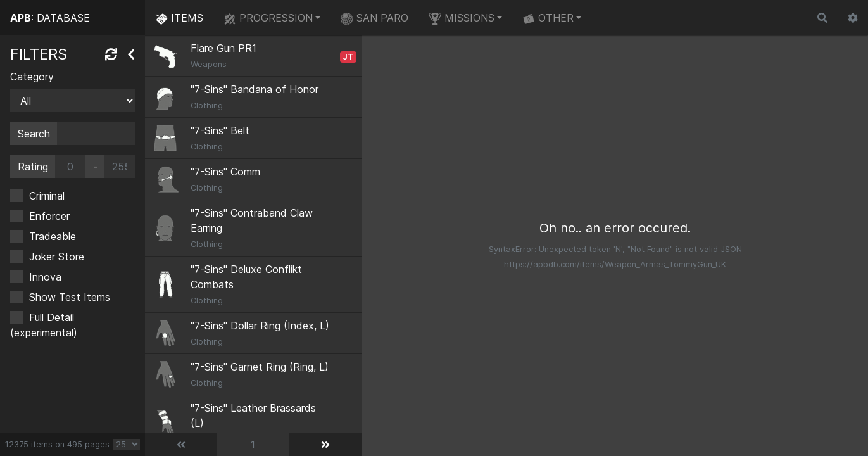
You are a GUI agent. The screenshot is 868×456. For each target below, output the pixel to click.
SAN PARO (374, 18)
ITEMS (179, 18)
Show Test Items (70, 297)
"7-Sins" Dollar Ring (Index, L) (260, 326)
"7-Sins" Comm (225, 172)
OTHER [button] (548, 18)
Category (32, 77)
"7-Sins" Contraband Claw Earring (252, 220)
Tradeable (53, 236)
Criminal (47, 196)
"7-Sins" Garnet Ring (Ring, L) (260, 367)
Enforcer (49, 216)
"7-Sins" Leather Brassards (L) (253, 415)
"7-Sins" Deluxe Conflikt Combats (246, 277)
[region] (72, 234)
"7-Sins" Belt (220, 130)
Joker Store (57, 256)
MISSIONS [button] (462, 18)
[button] (853, 18)
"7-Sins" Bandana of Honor (255, 89)
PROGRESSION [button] (268, 18)
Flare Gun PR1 (223, 48)
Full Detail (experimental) (44, 325)
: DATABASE (50, 18)
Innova (45, 277)
